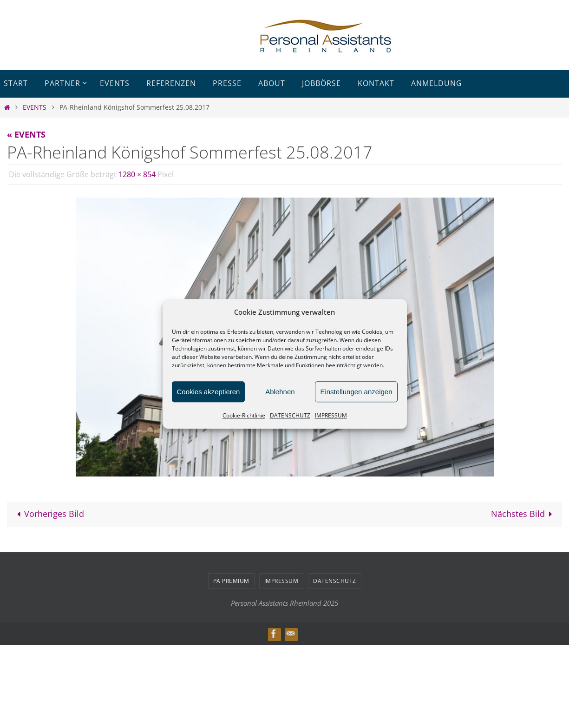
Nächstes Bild (524, 514)
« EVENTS (26, 134)
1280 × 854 (137, 174)
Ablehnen (280, 392)
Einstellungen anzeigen (356, 392)
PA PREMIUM (231, 581)
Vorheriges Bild (48, 514)
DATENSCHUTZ (290, 415)
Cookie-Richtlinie (244, 415)
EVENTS (35, 107)
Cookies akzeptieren (209, 392)
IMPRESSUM (331, 415)
